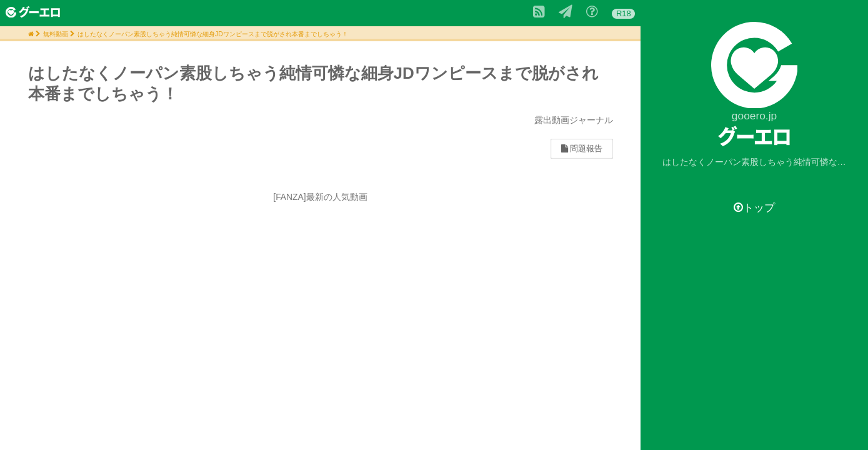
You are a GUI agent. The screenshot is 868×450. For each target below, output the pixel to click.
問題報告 (582, 148)
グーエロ (755, 136)
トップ (754, 207)
